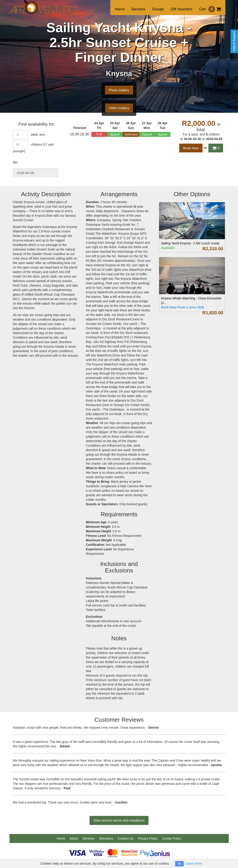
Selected (131, 134)
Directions (106, 838)
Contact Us (126, 838)
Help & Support (234, 41)
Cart (210, 9)
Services (138, 9)
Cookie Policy (172, 838)
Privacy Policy (148, 838)
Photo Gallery (119, 90)
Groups (158, 9)
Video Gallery (119, 108)
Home (120, 9)
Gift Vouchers (181, 9)
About (74, 838)
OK (180, 864)
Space (115, 134)
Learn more (194, 863)
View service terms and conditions (119, 820)
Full (99, 134)
